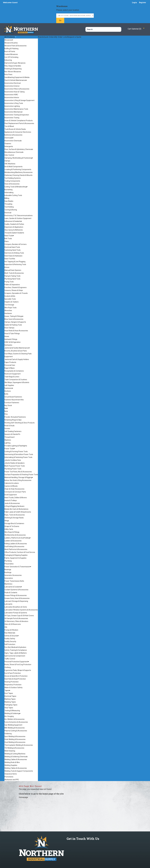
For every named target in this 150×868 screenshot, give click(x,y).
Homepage (23, 797)
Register (143, 2)
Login (134, 2)
